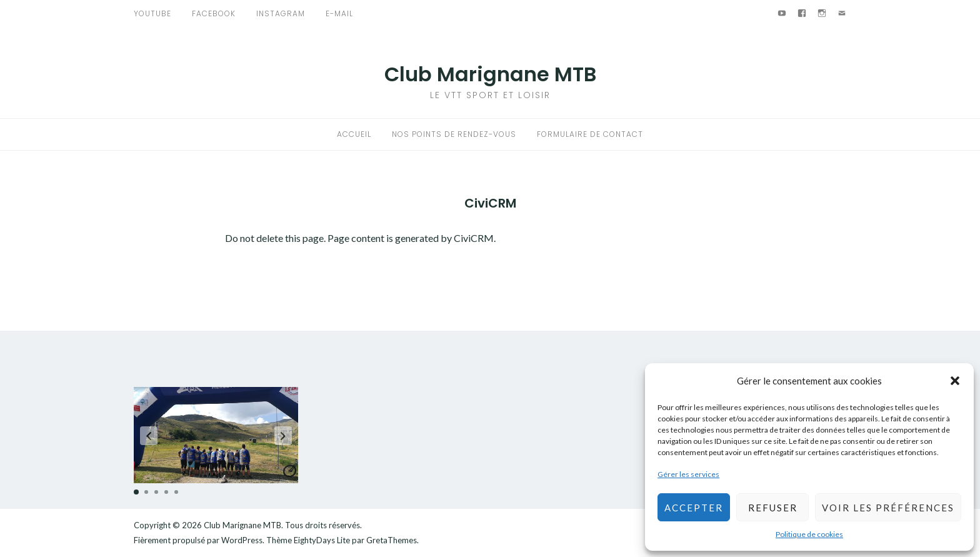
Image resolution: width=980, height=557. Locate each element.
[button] (955, 381)
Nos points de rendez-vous (454, 134)
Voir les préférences (888, 508)
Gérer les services (688, 474)
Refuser (773, 508)
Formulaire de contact (590, 134)
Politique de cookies (809, 534)
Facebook (214, 13)
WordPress (242, 540)
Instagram (281, 13)
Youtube (152, 13)
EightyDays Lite (322, 540)
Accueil (354, 134)
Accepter (694, 508)
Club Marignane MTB (490, 74)
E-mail (339, 13)
